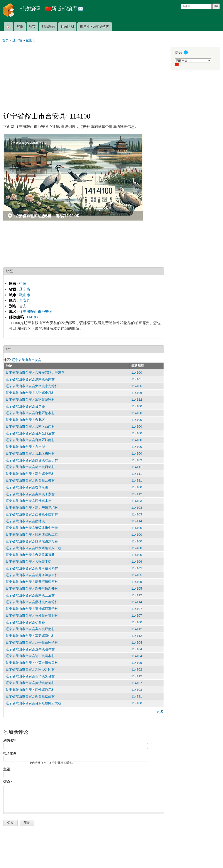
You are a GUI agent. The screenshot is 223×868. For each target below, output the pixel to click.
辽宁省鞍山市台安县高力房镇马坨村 (32, 508)
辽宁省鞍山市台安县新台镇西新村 (30, 467)
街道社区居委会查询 (95, 27)
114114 (137, 521)
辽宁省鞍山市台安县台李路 (25, 406)
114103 (137, 460)
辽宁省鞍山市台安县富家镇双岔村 (30, 629)
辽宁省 (25, 289)
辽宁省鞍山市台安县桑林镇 (25, 521)
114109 (137, 663)
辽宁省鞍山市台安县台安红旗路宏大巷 (33, 703)
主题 (7, 769)
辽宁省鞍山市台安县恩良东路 (27, 487)
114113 (137, 676)
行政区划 (67, 27)
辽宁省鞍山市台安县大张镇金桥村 (30, 393)
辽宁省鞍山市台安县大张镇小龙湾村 (32, 386)
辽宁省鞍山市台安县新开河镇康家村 (32, 575)
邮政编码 (48, 27)
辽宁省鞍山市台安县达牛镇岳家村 (30, 656)
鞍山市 (25, 295)
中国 (23, 284)
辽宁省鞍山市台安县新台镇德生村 (30, 696)
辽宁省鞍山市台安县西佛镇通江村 (30, 690)
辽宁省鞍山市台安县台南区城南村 (30, 440)
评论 (8, 782)
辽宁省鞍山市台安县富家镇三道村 (30, 595)
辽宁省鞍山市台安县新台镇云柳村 (30, 480)
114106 (137, 386)
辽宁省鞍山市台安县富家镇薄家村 (30, 400)
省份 (20, 27)
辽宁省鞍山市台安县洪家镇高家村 (30, 379)
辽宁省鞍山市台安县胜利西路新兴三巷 (33, 548)
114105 (137, 568)
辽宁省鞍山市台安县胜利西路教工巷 (32, 535)
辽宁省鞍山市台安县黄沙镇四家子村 (32, 609)
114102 (137, 669)
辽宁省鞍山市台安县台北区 (25, 420)
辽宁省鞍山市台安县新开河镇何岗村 (32, 568)
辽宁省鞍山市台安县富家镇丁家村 (30, 494)
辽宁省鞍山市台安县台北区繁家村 (30, 413)
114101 (137, 379)
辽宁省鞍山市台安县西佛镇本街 (29, 501)
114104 (137, 642)
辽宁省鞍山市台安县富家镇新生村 (30, 636)
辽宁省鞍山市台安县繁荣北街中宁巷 (32, 528)
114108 (137, 508)
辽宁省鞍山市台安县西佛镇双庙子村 (32, 460)
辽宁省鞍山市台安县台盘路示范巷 (30, 555)
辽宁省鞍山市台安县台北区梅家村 (30, 453)
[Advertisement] (84, 75)
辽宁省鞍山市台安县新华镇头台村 (30, 676)
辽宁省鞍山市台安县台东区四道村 (30, 433)
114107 (137, 609)
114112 (137, 400)
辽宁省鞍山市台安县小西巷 (25, 622)
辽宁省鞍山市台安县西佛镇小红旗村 (32, 514)
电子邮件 (10, 753)
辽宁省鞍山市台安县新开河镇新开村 (32, 589)
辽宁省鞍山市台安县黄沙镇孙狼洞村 (32, 615)
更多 (160, 712)
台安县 (25, 300)
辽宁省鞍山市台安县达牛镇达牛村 (30, 649)
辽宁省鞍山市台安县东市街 (25, 447)
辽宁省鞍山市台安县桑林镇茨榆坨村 (32, 602)
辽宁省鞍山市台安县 (36, 312)
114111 (137, 467)
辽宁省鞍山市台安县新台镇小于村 (30, 474)
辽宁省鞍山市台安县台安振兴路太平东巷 (35, 373)
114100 (32, 317)
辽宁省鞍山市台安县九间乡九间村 (30, 669)
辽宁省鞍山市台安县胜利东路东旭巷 (32, 541)
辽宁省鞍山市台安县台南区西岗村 (30, 426)
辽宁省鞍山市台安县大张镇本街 (29, 562)
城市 (32, 27)
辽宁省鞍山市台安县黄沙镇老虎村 (30, 683)
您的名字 (10, 741)
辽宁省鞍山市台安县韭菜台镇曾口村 (32, 663)
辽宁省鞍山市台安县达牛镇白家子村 (32, 642)
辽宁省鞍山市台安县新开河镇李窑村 (32, 582)
